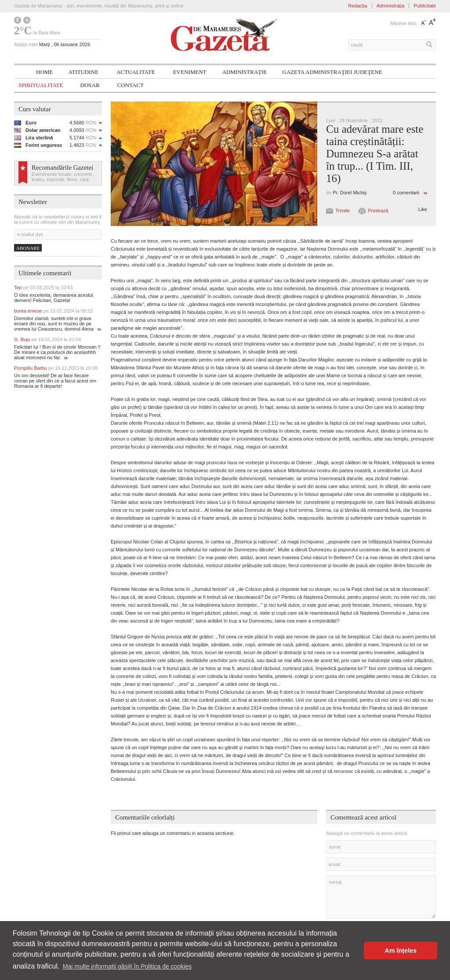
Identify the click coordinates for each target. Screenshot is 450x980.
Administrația (391, 6)
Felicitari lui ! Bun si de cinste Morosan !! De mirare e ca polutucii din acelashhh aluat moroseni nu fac (57, 352)
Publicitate (425, 6)
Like (423, 209)
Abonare (28, 248)
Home (44, 72)
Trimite (343, 211)
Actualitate (136, 72)
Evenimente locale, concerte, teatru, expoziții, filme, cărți (63, 177)
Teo (43, 288)
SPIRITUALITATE (41, 85)
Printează (378, 211)
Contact (131, 85)
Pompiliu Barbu (56, 368)
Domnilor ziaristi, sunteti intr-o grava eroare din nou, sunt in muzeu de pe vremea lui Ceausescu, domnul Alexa (58, 324)
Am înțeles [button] (401, 951)
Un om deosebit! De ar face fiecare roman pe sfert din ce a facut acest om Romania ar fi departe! (55, 381)
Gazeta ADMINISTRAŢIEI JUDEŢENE (332, 72)
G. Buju (47, 339)
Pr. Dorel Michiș (350, 193)
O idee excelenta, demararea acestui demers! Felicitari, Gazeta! (54, 298)
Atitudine (83, 72)
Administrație (244, 72)
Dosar (90, 85)
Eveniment (190, 72)
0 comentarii (406, 193)
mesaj (381, 897)
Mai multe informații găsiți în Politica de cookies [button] (127, 966)
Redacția (357, 6)
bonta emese (53, 311)
